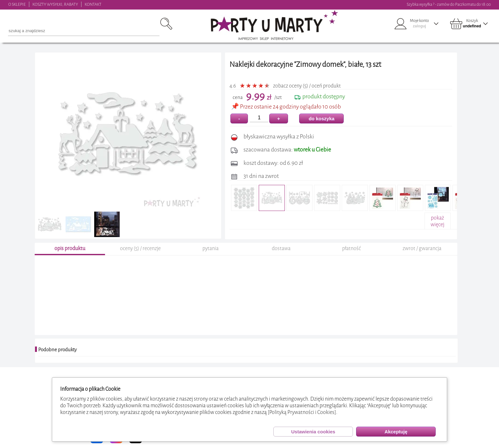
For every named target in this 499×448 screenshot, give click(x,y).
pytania (211, 249)
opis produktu (70, 249)
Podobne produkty (57, 351)
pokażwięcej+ (437, 224)
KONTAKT (93, 4)
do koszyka (322, 119)
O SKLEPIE (17, 4)
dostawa (281, 249)
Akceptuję (396, 432)
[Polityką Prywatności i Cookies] (302, 412)
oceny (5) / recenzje (140, 249)
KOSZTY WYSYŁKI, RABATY (55, 4)
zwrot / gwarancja (422, 249)
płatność (351, 249)
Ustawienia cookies (313, 432)
